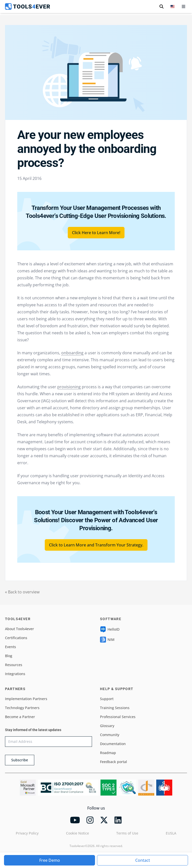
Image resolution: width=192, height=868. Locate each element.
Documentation (113, 744)
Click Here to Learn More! (96, 233)
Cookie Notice (77, 833)
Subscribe (20, 760)
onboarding (72, 353)
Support (107, 699)
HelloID (110, 629)
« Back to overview (22, 592)
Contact (143, 860)
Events (10, 647)
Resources (14, 665)
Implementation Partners (26, 699)
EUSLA (171, 833)
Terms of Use (127, 833)
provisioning (69, 387)
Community (110, 735)
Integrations (15, 674)
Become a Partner (20, 717)
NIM (107, 640)
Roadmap (108, 753)
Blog (9, 656)
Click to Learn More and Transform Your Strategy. (96, 545)
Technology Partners (22, 708)
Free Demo (50, 860)
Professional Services (118, 717)
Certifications (16, 638)
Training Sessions (115, 708)
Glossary (107, 726)
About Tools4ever (19, 629)
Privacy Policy (27, 833)
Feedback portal (113, 762)
